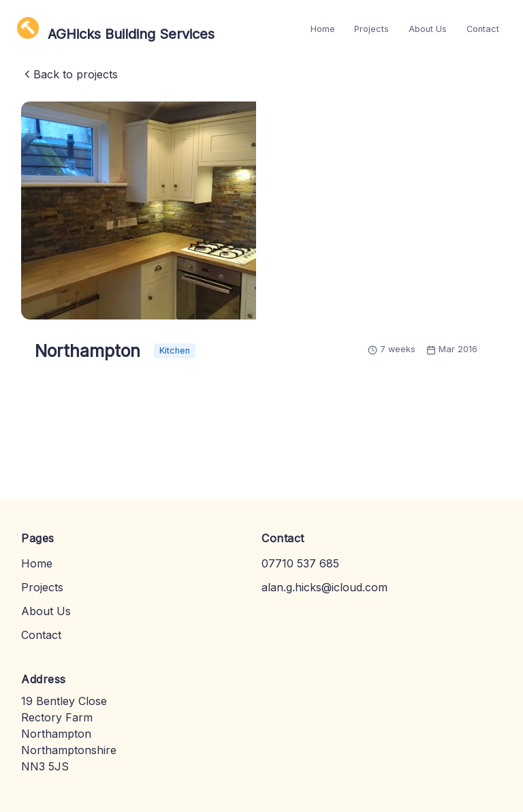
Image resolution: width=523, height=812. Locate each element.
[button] (139, 210)
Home (323, 29)
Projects (371, 29)
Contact (483, 29)
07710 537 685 (300, 563)
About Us (428, 29)
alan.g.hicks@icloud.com (324, 587)
